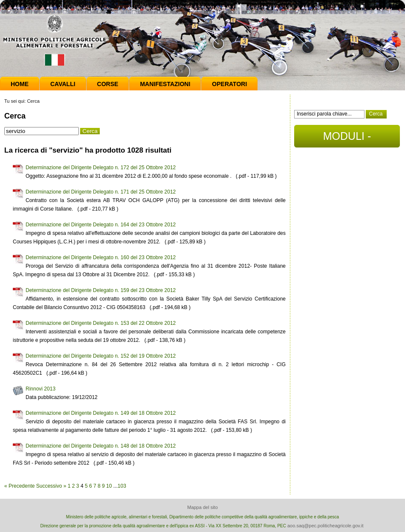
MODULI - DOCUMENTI (347, 139)
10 (109, 486)
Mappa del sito (202, 507)
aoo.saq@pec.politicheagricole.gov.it (325, 526)
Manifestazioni (165, 84)
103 (122, 486)
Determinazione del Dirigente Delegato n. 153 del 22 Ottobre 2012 (101, 323)
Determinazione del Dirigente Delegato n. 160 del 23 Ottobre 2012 (101, 257)
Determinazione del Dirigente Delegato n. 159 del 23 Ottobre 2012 (101, 290)
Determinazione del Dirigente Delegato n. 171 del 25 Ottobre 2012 (101, 192)
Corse (108, 84)
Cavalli (63, 84)
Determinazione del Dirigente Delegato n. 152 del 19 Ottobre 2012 (101, 356)
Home (20, 84)
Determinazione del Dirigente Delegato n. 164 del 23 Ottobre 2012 (101, 225)
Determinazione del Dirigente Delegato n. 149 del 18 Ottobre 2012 (101, 413)
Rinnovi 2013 (40, 389)
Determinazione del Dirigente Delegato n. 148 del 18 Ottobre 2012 (101, 446)
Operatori (229, 84)
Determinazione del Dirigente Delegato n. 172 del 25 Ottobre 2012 (101, 168)
